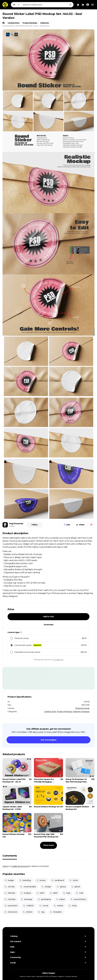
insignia (26, 893)
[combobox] (47, 5)
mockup (10, 899)
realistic (28, 906)
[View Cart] (78, 5)
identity (10, 893)
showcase (11, 912)
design (46, 887)
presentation (78, 899)
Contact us (58, 660)
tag (41, 912)
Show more (48, 845)
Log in (5, 866)
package (27, 899)
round (44, 906)
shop (72, 906)
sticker (28, 912)
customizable (28, 887)
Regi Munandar (16, 524)
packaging (44, 899)
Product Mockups (64, 712)
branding (25, 880)
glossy (61, 887)
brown (41, 880)
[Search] (70, 5)
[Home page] (4, 23)
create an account (20, 866)
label (54, 893)
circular (10, 887)
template (56, 912)
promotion (11, 906)
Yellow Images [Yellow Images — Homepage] (48, 973)
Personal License (82, 708)
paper (61, 899)
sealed (58, 906)
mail (79, 893)
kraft (40, 893)
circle (74, 880)
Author (12, 526)
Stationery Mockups (81, 712)
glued (76, 887)
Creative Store (50, 712)
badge (9, 880)
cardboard (58, 880)
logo (67, 893)
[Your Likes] (83, 5)
